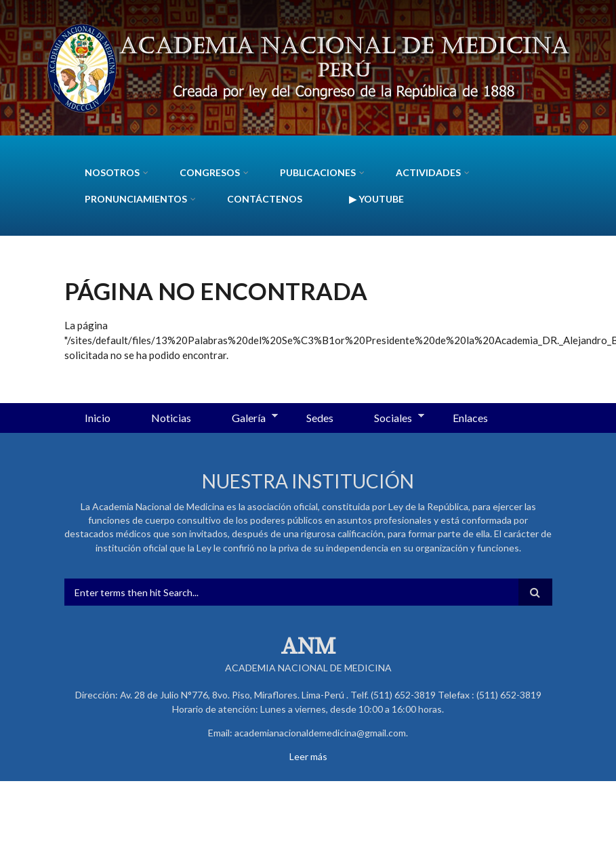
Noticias (171, 418)
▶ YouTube (376, 199)
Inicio (98, 418)
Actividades (428, 172)
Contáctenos (265, 199)
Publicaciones (318, 172)
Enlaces (470, 418)
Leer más (308, 756)
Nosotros (112, 172)
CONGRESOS (210, 172)
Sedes (320, 418)
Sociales (389, 419)
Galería (245, 419)
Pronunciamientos (136, 199)
